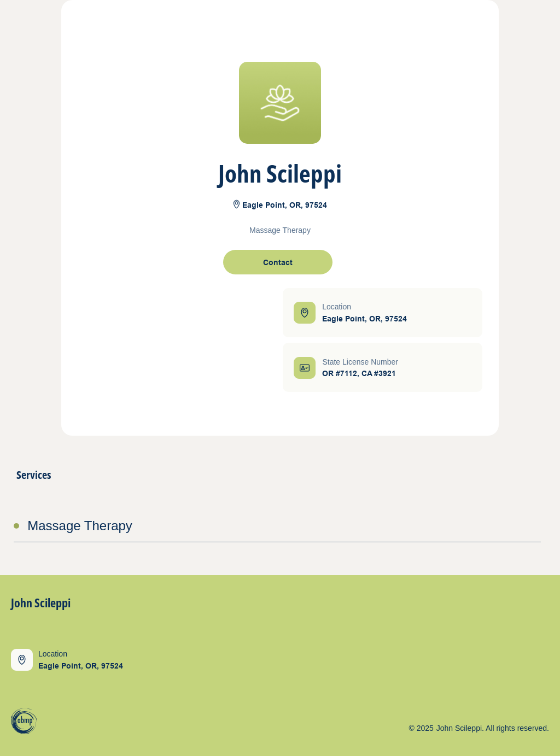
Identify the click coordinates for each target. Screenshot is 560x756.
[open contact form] (278, 262)
